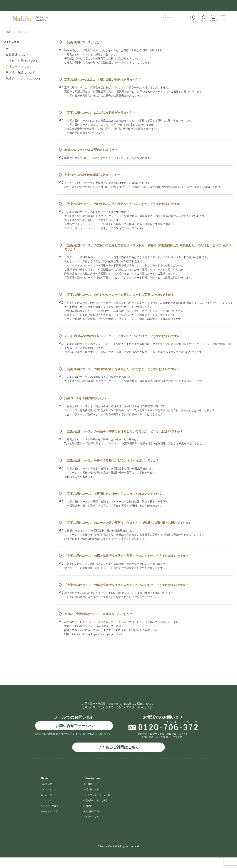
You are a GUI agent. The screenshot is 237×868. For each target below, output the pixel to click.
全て (9, 49)
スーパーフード (50, 806)
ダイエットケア (50, 800)
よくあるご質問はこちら (118, 758)
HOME (7, 32)
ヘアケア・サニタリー (54, 816)
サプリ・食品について (20, 73)
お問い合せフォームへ (74, 736)
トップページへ (92, 827)
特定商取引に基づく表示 (98, 811)
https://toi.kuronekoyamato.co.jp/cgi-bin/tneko (98, 634)
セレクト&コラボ (51, 822)
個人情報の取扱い (94, 822)
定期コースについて (19, 67)
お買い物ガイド (92, 800)
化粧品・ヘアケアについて (23, 79)
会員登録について (17, 55)
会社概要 (89, 794)
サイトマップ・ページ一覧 (99, 806)
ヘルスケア (47, 794)
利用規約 (89, 816)
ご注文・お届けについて (22, 61)
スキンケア (47, 811)
